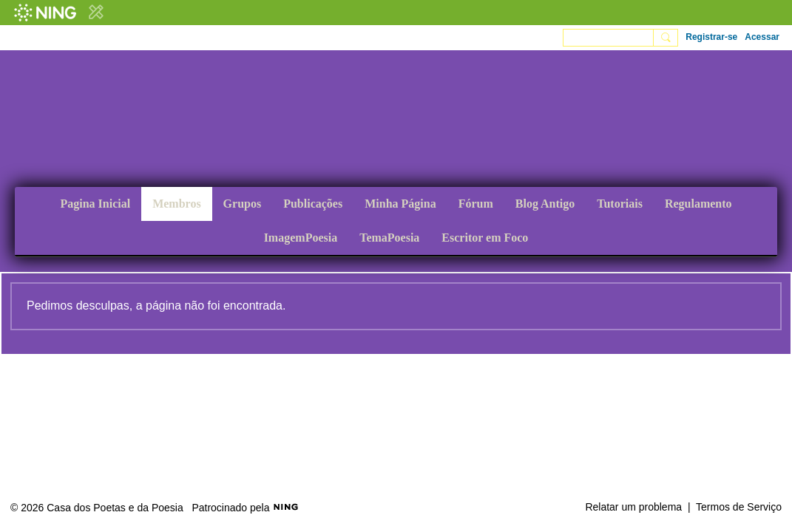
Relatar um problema (633, 507)
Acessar (762, 37)
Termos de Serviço (739, 507)
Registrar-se (711, 37)
